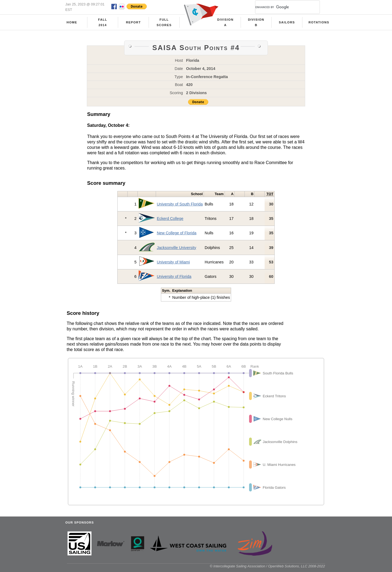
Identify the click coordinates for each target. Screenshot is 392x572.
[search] (281, 7)
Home (72, 22)
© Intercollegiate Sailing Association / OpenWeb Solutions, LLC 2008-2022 (267, 566)
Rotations (319, 22)
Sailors (287, 22)
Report (134, 22)
